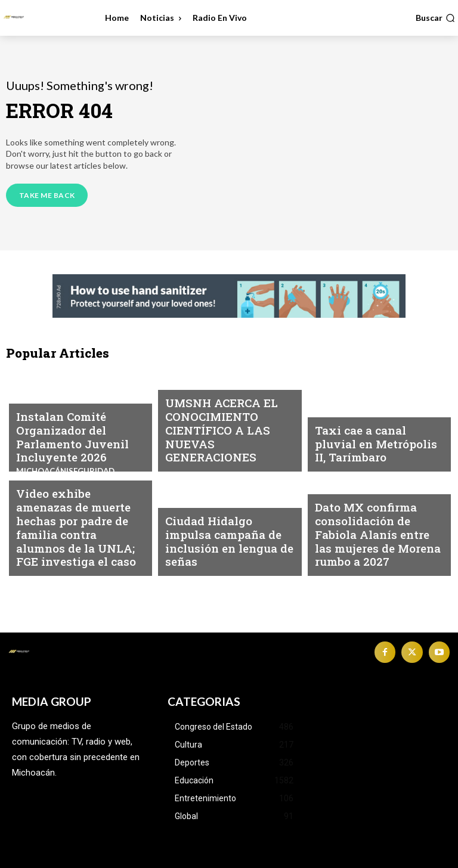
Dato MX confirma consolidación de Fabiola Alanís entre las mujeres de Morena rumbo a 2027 (377, 547)
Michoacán (40, 407)
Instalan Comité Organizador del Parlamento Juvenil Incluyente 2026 (63, 443)
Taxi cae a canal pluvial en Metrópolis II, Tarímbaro (377, 454)
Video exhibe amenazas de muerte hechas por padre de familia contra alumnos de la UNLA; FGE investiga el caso (80, 542)
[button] (435, 18)
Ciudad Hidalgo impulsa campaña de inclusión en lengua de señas (223, 553)
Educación (188, 407)
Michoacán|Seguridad (361, 428)
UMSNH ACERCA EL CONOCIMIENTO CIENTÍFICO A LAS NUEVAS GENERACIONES (229, 443)
